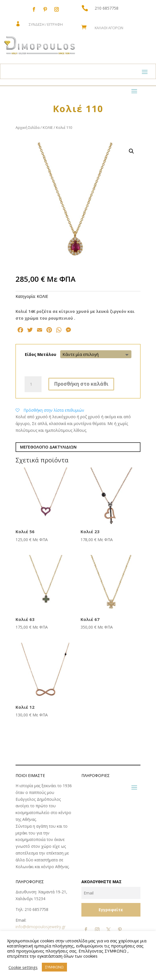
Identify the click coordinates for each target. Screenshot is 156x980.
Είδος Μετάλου (41, 354)
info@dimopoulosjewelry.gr (41, 927)
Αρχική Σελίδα (28, 127)
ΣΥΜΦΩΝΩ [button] (54, 967)
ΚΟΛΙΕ (48, 127)
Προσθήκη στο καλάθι (81, 384)
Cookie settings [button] (23, 967)
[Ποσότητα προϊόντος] (33, 384)
